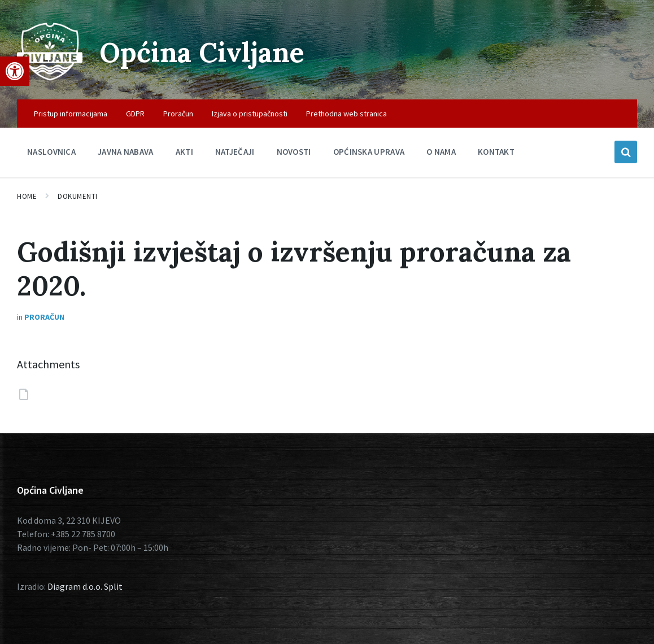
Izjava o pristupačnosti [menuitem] (250, 114)
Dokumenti (78, 196)
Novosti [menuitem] (294, 152)
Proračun (44, 317)
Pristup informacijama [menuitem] (71, 114)
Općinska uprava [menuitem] (369, 152)
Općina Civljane (202, 52)
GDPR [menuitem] (135, 114)
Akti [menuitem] (184, 152)
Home (27, 196)
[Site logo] (50, 77)
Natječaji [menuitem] (235, 152)
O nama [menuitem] (441, 152)
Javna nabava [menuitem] (126, 152)
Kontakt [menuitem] (496, 152)
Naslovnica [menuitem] (51, 152)
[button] (15, 71)
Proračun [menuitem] (178, 114)
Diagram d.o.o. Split (85, 586)
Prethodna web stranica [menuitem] (346, 114)
